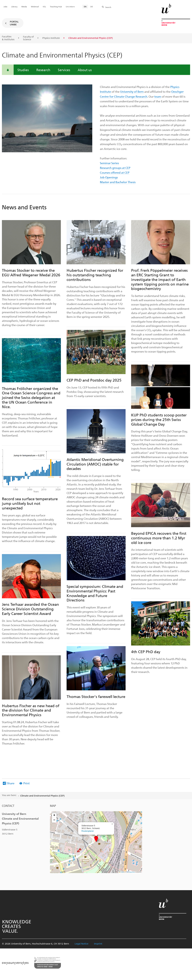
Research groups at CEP (115, 168)
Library (14, 6)
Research (43, 70)
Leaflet (122, 872)
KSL (44, 6)
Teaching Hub (56, 6)
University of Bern (132, 92)
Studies (23, 70)
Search (108, 7)
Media (24, 6)
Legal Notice (81, 944)
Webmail (35, 6)
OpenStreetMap (131, 872)
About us (85, 70)
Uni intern (70, 6)
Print (26, 783)
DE (92, 6)
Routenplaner (88, 831)
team (158, 96)
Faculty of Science (28, 38)
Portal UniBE (14, 23)
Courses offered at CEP (115, 172)
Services (64, 70)
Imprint (98, 944)
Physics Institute (51, 38)
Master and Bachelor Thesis (118, 182)
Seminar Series (109, 163)
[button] (96, 839)
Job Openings (109, 177)
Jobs (5, 6)
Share (11, 783)
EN (85, 6)
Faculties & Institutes (8, 38)
